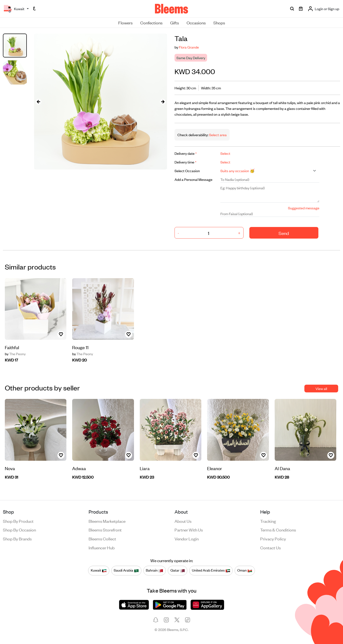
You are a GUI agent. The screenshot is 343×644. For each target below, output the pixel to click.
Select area (217, 135)
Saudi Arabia (126, 570)
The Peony (15, 354)
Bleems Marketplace (107, 521)
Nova (10, 468)
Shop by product (18, 521)
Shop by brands (17, 538)
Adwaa (79, 468)
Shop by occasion (19, 530)
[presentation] (38, 102)
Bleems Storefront (105, 530)
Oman (245, 570)
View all (321, 388)
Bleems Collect (102, 538)
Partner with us (189, 530)
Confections (151, 22)
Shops (219, 22)
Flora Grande (189, 47)
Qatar (178, 570)
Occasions (196, 22)
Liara (145, 468)
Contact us (270, 547)
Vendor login (187, 538)
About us (183, 521)
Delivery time (185, 162)
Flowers (125, 22)
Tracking (268, 521)
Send (284, 233)
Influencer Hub (102, 547)
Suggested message (304, 208)
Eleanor (215, 468)
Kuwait (99, 570)
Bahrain (154, 570)
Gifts (175, 22)
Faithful (12, 347)
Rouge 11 (80, 347)
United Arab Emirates (211, 570)
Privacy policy (273, 538)
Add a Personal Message (193, 179)
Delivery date (186, 153)
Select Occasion (187, 171)
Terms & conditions (278, 530)
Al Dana (282, 468)
